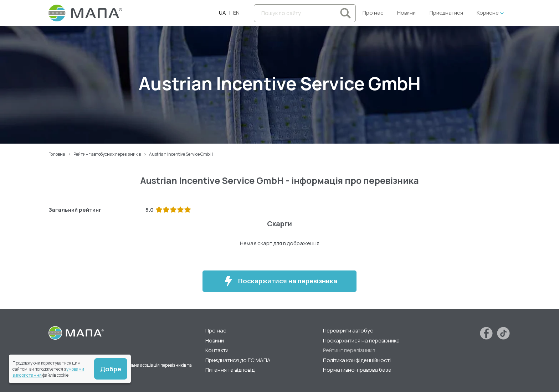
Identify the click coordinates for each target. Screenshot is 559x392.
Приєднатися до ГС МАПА (238, 360)
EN (236, 13)
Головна (57, 154)
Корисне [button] (488, 13)
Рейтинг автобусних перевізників (107, 154)
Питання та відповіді (230, 370)
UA (222, 13)
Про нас (373, 13)
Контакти (217, 350)
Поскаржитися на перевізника (280, 281)
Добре (111, 369)
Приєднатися (446, 13)
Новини (406, 13)
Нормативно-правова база (357, 370)
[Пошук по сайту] (305, 13)
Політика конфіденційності (357, 360)
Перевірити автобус (348, 331)
